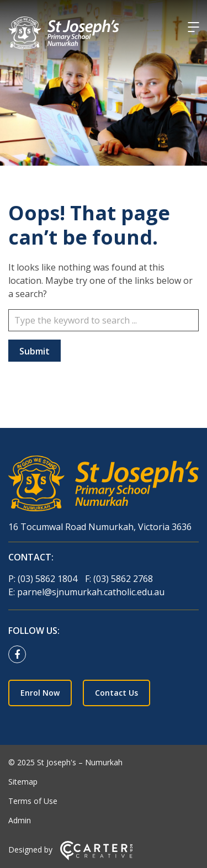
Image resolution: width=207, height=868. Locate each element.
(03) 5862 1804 (49, 579)
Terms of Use (33, 801)
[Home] (104, 485)
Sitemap (23, 782)
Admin (20, 820)
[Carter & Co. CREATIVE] (96, 857)
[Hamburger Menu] (193, 27)
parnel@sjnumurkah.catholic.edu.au (91, 592)
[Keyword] (104, 320)
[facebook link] (20, 655)
